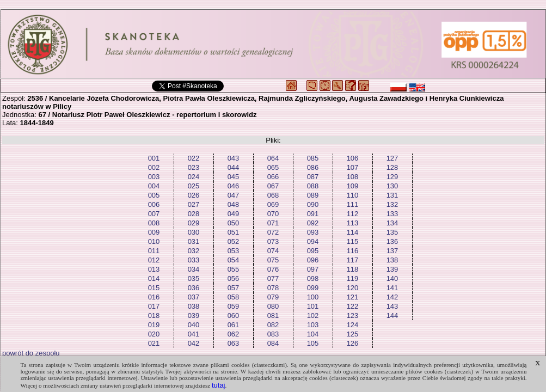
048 (234, 204)
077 (273, 278)
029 (194, 223)
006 (154, 204)
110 (353, 195)
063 (234, 343)
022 (194, 158)
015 (154, 288)
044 (234, 167)
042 (194, 343)
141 (392, 288)
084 (273, 343)
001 (154, 158)
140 (392, 278)
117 (353, 260)
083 (273, 334)
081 (273, 316)
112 (353, 214)
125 (353, 334)
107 (353, 167)
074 (273, 251)
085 (313, 158)
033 (194, 260)
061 (234, 325)
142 (392, 297)
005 (154, 195)
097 (313, 269)
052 (234, 241)
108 (353, 177)
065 (273, 167)
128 (392, 167)
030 (194, 232)
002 (154, 167)
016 (154, 297)
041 (194, 334)
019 (154, 325)
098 (313, 278)
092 (313, 223)
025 (194, 186)
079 (273, 297)
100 (313, 297)
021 (154, 343)
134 (392, 223)
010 (154, 241)
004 (154, 186)
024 (194, 177)
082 (273, 325)
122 (353, 306)
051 (234, 232)
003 (154, 177)
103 (313, 325)
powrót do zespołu (31, 353)
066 (273, 177)
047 (234, 195)
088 (313, 186)
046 (234, 186)
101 (313, 306)
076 (273, 269)
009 (154, 232)
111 (353, 204)
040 (194, 325)
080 (273, 306)
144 (392, 316)
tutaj (219, 385)
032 (194, 251)
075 (273, 260)
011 (154, 251)
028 (194, 214)
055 (234, 269)
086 (313, 167)
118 (353, 269)
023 (194, 167)
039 (194, 316)
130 (392, 186)
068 (273, 195)
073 (273, 241)
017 (154, 306)
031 (194, 241)
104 (313, 334)
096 (313, 260)
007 (154, 214)
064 (273, 158)
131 (392, 195)
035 (194, 278)
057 (234, 288)
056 (234, 278)
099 (313, 288)
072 (273, 232)
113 (353, 223)
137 (392, 251)
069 (273, 204)
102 (313, 316)
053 (234, 251)
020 (154, 334)
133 (392, 214)
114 (353, 232)
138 (392, 260)
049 (234, 214)
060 (234, 316)
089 (313, 195)
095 (313, 251)
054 (234, 260)
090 (313, 204)
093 (313, 232)
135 (392, 232)
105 (313, 343)
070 (273, 214)
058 (234, 297)
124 (353, 325)
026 (194, 195)
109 (353, 186)
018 (154, 316)
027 (194, 204)
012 (154, 260)
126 (353, 343)
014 (154, 278)
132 (392, 204)
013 (154, 269)
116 (353, 251)
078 (273, 288)
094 (313, 241)
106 (353, 158)
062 (234, 334)
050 (234, 223)
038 (194, 306)
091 (313, 214)
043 (234, 158)
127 (392, 158)
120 (353, 288)
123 (353, 316)
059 (234, 306)
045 (234, 177)
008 (154, 223)
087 (313, 177)
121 (353, 297)
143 (392, 306)
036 (194, 288)
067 (273, 186)
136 (392, 241)
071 (273, 223)
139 (392, 269)
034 (194, 269)
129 (392, 177)
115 (353, 241)
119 (353, 278)
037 (194, 297)
